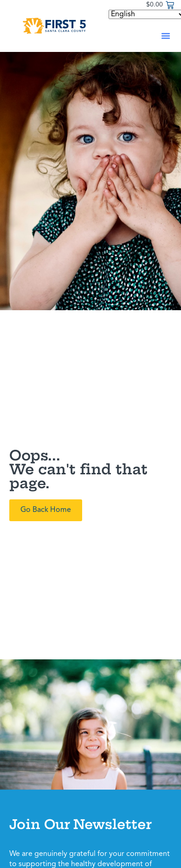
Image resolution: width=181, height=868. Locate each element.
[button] (166, 36)
